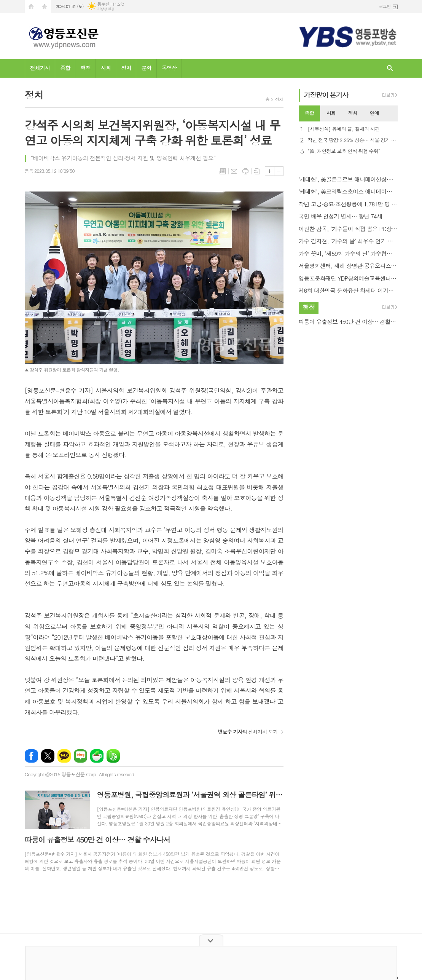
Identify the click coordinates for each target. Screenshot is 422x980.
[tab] (310, 113)
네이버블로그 (80, 756)
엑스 (48, 756)
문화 (146, 68)
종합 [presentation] (309, 113)
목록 (223, 171)
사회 (106, 68)
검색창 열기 (390, 68)
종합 (65, 68)
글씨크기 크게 (270, 171)
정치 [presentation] (353, 113)
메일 (234, 171)
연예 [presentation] (374, 113)
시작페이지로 (31, 7)
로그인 (385, 6)
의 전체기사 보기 (248, 732)
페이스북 (31, 756)
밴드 (113, 756)
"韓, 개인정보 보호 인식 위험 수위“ (344, 151)
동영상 (169, 68)
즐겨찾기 (45, 7)
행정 (85, 68)
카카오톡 (64, 756)
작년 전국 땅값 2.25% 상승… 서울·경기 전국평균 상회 (353, 140)
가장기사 (326, 95)
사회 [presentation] (331, 113)
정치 (126, 68)
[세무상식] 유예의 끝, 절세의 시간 (344, 129)
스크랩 (257, 171)
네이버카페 (97, 756)
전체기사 (40, 68)
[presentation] (391, 113)
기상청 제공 (106, 9)
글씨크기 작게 (279, 171)
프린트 (245, 171)
